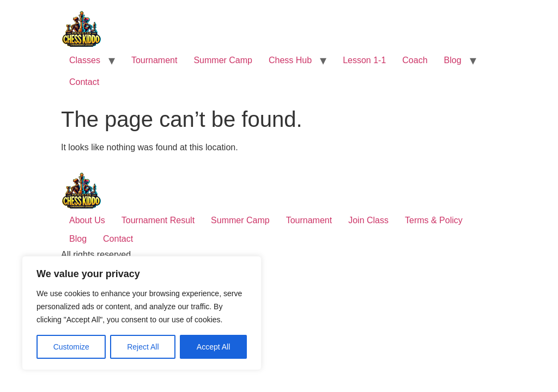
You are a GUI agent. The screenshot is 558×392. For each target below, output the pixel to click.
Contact (84, 82)
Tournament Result (158, 220)
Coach (415, 60)
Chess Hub (290, 60)
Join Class (368, 220)
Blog (453, 60)
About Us (87, 220)
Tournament (154, 60)
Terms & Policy (434, 220)
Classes (85, 60)
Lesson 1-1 (364, 60)
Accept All (213, 347)
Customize (71, 347)
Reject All (143, 347)
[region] (142, 313)
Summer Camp (223, 60)
